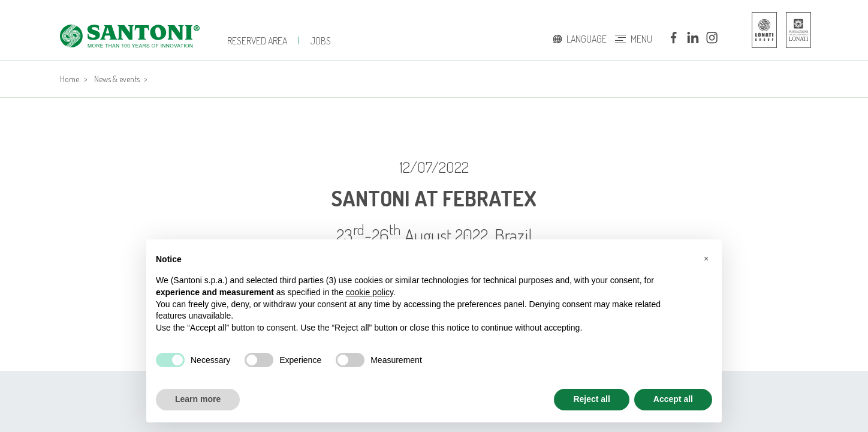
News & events (117, 79)
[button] (706, 259)
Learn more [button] (198, 399)
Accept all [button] (673, 399)
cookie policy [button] (370, 292)
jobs (321, 41)
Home (70, 79)
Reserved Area (257, 41)
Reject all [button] (591, 399)
